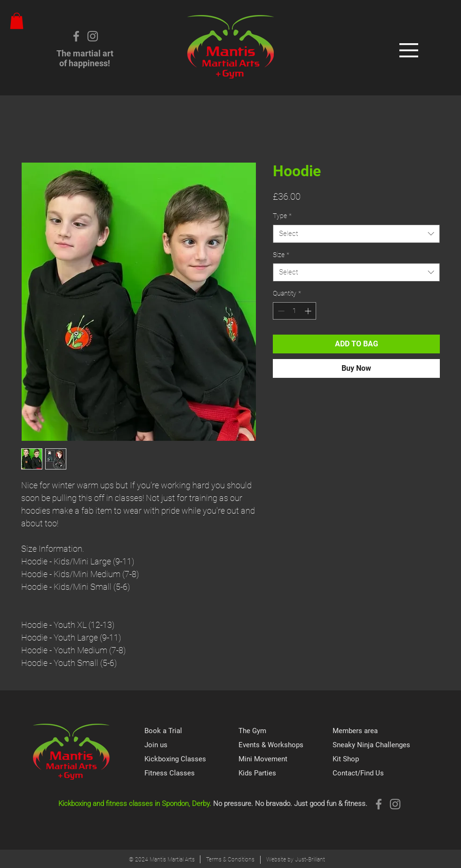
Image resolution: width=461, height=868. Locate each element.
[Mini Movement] (286, 759)
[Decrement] (280, 311)
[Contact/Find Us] (380, 773)
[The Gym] (286, 731)
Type (282, 216)
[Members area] (380, 731)
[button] (17, 21)
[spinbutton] (294, 311)
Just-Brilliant (310, 860)
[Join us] (191, 745)
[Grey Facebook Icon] (76, 36)
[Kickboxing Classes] (191, 759)
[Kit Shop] (380, 759)
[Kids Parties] (286, 773)
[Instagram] (93, 36)
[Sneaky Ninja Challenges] (380, 745)
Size (281, 255)
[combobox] (356, 234)
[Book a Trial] (191, 731)
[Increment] (309, 311)
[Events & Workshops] (286, 745)
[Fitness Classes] (191, 773)
